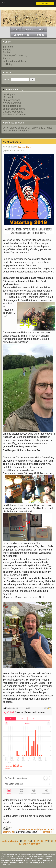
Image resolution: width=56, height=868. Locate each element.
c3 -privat (8, 97)
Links (7, 42)
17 (46, 841)
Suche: (8, 72)
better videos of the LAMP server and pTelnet (27, 128)
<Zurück (14, 841)
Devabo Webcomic (13, 112)
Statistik (7, 53)
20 (20, 844)
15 (38, 841)
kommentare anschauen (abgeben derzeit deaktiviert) (28, 831)
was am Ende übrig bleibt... (18, 131)
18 (51, 841)
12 (25, 841)
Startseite (8, 47)
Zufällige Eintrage (13, 123)
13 (29, 841)
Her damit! (45, 3)
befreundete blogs (14, 89)
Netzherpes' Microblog (15, 55)
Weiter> (27, 844)
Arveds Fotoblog (12, 103)
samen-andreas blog (14, 109)
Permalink (47, 832)
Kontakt (7, 50)
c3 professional (11, 100)
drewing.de (9, 94)
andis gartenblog (12, 106)
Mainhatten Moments (15, 115)
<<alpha (6, 841)
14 (34, 841)
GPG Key (8, 64)
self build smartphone (15, 61)
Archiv (6, 58)
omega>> (36, 844)
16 (42, 841)
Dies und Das (25, 147)
